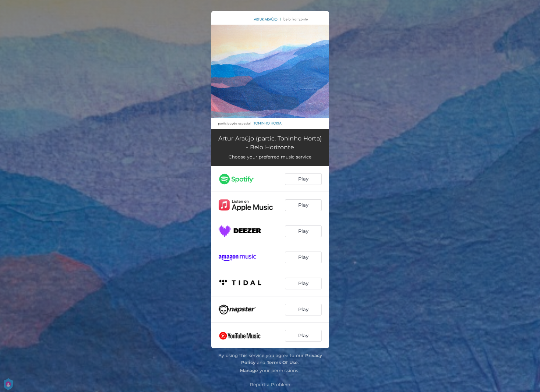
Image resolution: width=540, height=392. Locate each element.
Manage (249, 370)
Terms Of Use (282, 362)
